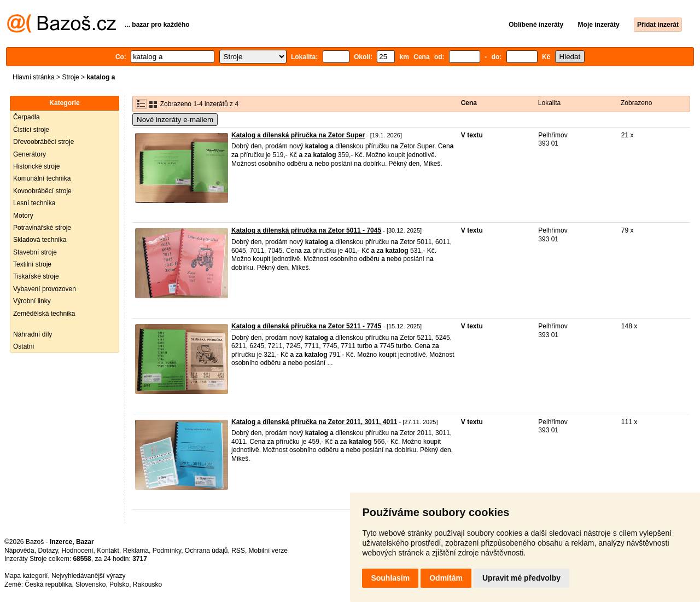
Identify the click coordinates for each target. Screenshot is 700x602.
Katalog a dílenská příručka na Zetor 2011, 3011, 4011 (314, 422)
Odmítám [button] (446, 578)
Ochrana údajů (206, 551)
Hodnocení (78, 551)
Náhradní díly (33, 334)
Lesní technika (34, 203)
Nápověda (19, 551)
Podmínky (167, 551)
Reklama (136, 551)
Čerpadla (27, 117)
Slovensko (91, 584)
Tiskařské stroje (36, 276)
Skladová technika (40, 240)
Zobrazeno (636, 103)
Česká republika (48, 584)
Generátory (30, 154)
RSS (238, 551)
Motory (23, 216)
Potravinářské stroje (42, 228)
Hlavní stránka (34, 77)
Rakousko (147, 584)
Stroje (70, 77)
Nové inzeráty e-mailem (175, 120)
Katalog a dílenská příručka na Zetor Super (298, 135)
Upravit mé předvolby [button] (521, 578)
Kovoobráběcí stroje (42, 191)
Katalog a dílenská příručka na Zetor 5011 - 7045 (306, 230)
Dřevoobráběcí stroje (43, 142)
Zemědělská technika (44, 314)
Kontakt (108, 551)
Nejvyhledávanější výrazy (88, 576)
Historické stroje (36, 166)
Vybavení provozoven (45, 289)
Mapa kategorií (26, 576)
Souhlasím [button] (390, 578)
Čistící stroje (31, 130)
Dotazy (48, 551)
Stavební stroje (35, 252)
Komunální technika (42, 178)
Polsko (119, 584)
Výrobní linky (32, 301)
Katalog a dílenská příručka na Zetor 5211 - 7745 (306, 326)
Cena (469, 103)
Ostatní (24, 346)
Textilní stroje (32, 264)
